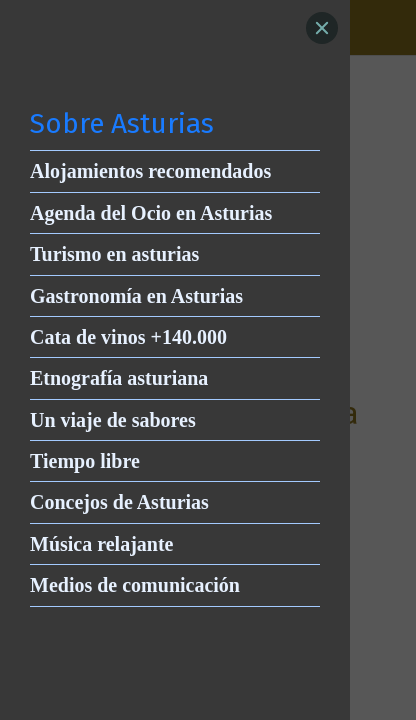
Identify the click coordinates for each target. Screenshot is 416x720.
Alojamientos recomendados (150, 171)
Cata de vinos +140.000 (128, 337)
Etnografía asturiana (119, 378)
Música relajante (102, 544)
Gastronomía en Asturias (136, 296)
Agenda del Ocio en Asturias (151, 213)
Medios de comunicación (135, 585)
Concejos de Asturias (119, 502)
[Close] (322, 28)
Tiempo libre (85, 461)
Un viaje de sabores (113, 420)
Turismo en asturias (114, 254)
